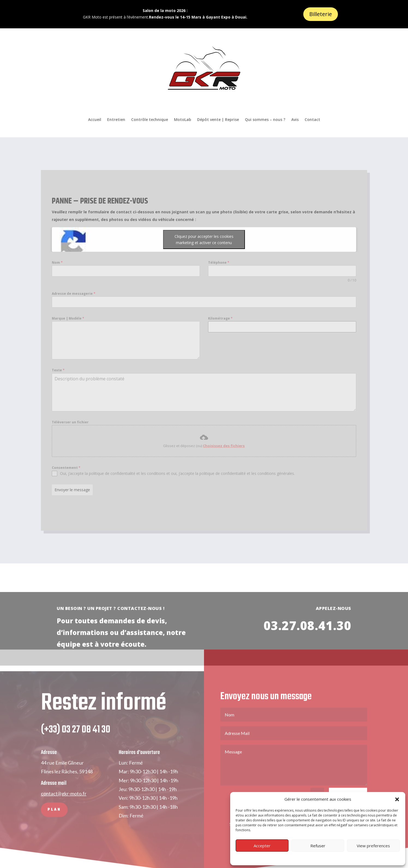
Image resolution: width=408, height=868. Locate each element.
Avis (295, 119)
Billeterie (321, 14)
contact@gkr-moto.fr (64, 803)
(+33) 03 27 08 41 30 (76, 739)
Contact (312, 119)
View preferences (373, 846)
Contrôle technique (150, 119)
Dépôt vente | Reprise (218, 119)
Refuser (318, 846)
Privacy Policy (318, 858)
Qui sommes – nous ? (265, 119)
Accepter (262, 846)
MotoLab (183, 119)
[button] (397, 799)
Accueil (95, 119)
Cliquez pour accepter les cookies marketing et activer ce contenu (136, 239)
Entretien (116, 119)
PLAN (54, 819)
